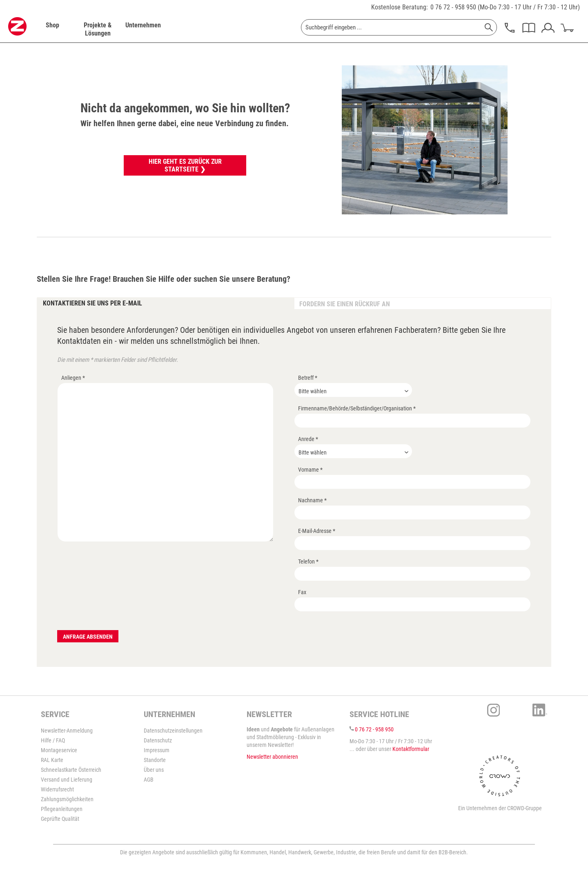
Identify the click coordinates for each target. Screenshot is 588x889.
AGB (149, 780)
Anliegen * (73, 378)
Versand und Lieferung (67, 780)
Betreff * (308, 378)
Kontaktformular (411, 749)
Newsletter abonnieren (272, 757)
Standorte (155, 760)
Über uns (154, 770)
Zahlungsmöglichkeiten (67, 799)
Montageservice (59, 750)
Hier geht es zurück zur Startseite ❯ (185, 165)
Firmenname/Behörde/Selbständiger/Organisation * (357, 408)
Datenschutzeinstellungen (173, 731)
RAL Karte (52, 760)
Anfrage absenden (88, 637)
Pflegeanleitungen (62, 809)
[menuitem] (52, 29)
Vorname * (310, 470)
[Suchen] (489, 27)
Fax (302, 592)
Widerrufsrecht (57, 789)
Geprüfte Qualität (60, 819)
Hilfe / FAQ (53, 740)
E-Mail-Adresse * (317, 531)
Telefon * (308, 561)
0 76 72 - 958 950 (453, 7)
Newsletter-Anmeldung (67, 731)
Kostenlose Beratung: (400, 7)
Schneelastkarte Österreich (71, 770)
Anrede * (308, 439)
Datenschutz (158, 740)
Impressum (157, 750)
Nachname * (312, 500)
